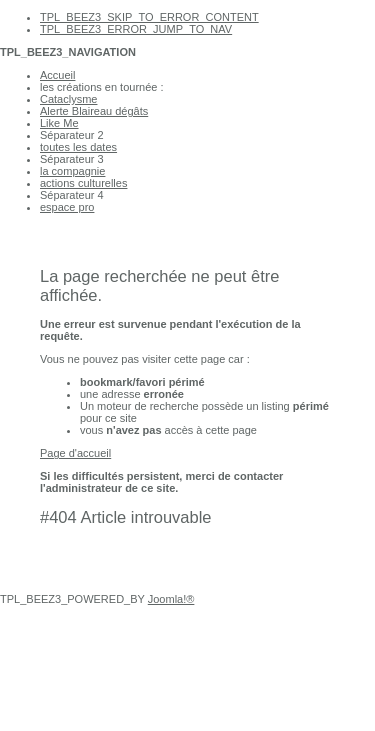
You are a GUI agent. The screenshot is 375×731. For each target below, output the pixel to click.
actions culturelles (83, 183)
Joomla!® (171, 599)
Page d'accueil (75, 453)
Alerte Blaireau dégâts (94, 111)
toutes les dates (78, 147)
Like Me (59, 123)
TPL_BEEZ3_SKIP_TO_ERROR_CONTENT (149, 17)
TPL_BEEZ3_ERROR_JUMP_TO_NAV (136, 29)
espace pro (67, 207)
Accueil (57, 75)
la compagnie (72, 171)
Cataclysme (68, 99)
